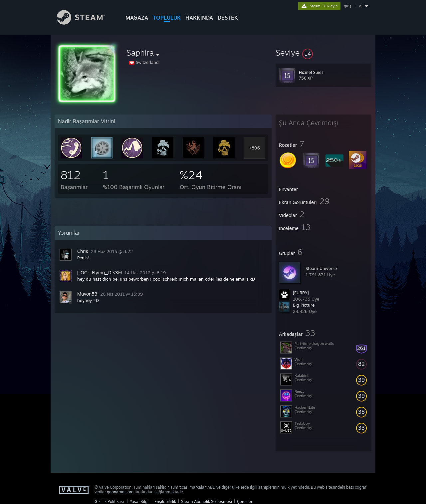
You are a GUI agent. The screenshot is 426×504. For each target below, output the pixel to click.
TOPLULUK (167, 18)
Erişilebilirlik (165, 502)
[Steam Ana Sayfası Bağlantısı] (86, 23)
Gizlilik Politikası (109, 502)
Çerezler (245, 502)
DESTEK (228, 18)
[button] (323, 53)
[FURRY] (301, 293)
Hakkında (199, 18)
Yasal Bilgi (139, 502)
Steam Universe (321, 268)
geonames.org (120, 492)
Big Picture (304, 305)
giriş (347, 6)
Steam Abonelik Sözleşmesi (207, 502)
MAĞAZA (137, 18)
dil (361, 6)
